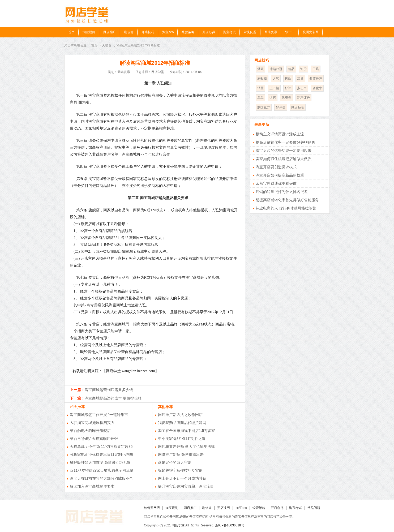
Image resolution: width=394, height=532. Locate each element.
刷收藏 (262, 79)
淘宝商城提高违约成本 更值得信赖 (113, 398)
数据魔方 (264, 107)
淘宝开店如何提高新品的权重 (280, 175)
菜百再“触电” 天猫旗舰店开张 (94, 439)
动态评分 (303, 98)
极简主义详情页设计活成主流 (280, 134)
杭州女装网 (311, 32)
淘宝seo (168, 32)
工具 (316, 69)
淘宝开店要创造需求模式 (276, 167)
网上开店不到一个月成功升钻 (182, 478)
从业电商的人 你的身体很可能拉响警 (286, 208)
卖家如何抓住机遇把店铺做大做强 (284, 159)
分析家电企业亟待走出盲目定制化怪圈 (101, 454)
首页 (71, 32)
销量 (260, 88)
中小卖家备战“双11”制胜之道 (182, 439)
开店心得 (209, 32)
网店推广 (110, 32)
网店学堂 (178, 525)
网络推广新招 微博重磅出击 (181, 454)
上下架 (274, 88)
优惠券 (286, 98)
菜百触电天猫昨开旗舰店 (90, 431)
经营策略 (188, 32)
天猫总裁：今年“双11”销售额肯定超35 (101, 447)
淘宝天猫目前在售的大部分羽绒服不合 (101, 478)
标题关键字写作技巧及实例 (180, 470)
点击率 (302, 88)
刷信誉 (129, 32)
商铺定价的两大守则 (175, 462)
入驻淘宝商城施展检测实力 (92, 423)
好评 (288, 88)
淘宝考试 (229, 32)
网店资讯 (271, 32)
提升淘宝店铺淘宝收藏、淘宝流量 (186, 486)
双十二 (290, 32)
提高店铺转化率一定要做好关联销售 (285, 142)
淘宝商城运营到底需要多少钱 (109, 390)
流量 (300, 79)
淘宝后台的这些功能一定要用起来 (284, 151)
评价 (303, 69)
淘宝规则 (89, 32)
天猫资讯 (108, 45)
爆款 (260, 69)
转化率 (317, 88)
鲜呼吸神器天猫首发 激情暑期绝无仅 (100, 462)
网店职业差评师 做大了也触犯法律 (186, 447)
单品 (260, 98)
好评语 (281, 107)
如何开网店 (152, 508)
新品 (291, 69)
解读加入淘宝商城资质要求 (92, 486)
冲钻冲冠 (276, 69)
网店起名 (298, 107)
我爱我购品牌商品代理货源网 (182, 423)
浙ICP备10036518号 (230, 525)
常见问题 (250, 32)
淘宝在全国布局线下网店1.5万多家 (187, 431)
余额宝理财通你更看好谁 (276, 183)
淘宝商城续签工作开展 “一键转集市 (99, 415)
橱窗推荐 (316, 79)
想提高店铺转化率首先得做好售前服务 (287, 200)
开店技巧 (148, 32)
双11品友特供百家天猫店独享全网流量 (102, 470)
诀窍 (273, 98)
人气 (276, 79)
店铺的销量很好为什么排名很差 (282, 192)
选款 (288, 79)
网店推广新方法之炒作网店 (180, 415)
